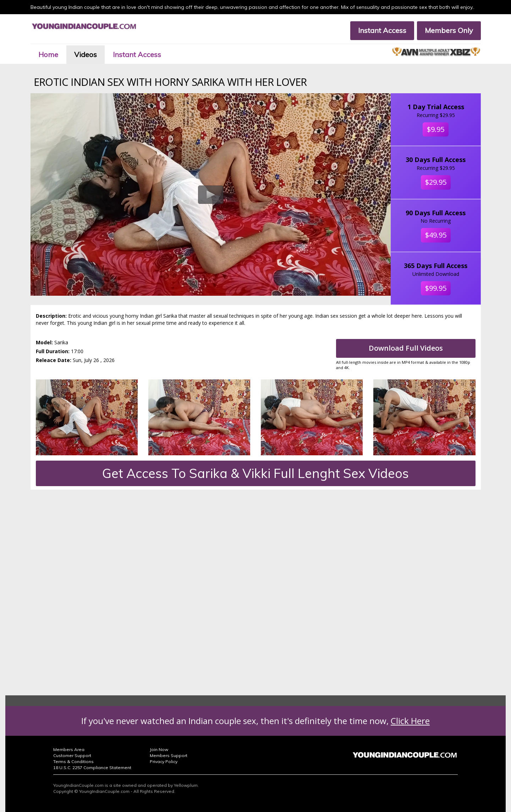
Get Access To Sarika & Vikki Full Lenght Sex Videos (255, 473)
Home (48, 54)
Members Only (449, 30)
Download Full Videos (406, 348)
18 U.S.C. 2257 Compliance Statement (92, 767)
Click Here (410, 721)
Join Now (159, 749)
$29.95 (436, 182)
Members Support (169, 755)
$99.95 (436, 288)
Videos (86, 54)
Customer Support (72, 755)
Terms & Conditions (73, 761)
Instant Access (382, 30)
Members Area (69, 749)
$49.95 (436, 235)
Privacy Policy (164, 761)
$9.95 (436, 129)
